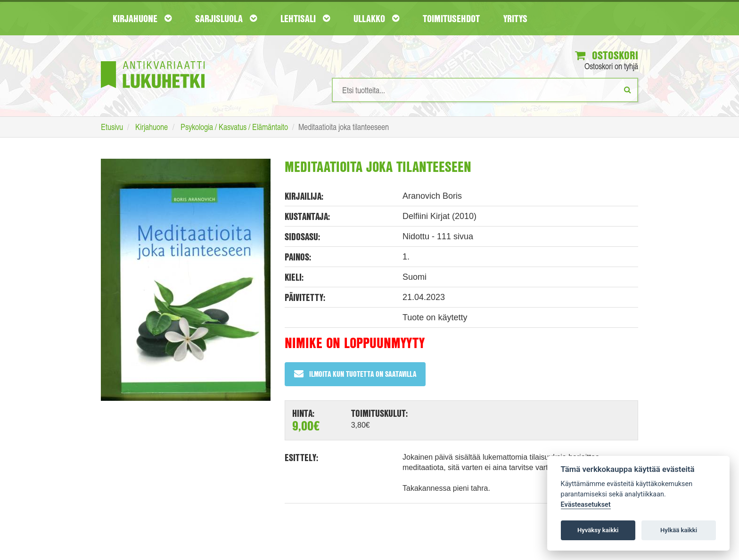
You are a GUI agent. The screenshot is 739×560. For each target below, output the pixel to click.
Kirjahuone (142, 18)
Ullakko (376, 18)
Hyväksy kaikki (598, 530)
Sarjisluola (226, 18)
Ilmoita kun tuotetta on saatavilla (355, 374)
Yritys (515, 18)
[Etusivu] (153, 61)
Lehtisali (305, 18)
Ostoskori (607, 55)
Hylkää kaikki (679, 530)
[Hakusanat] (485, 90)
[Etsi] (628, 89)
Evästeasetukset (586, 505)
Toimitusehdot (451, 18)
